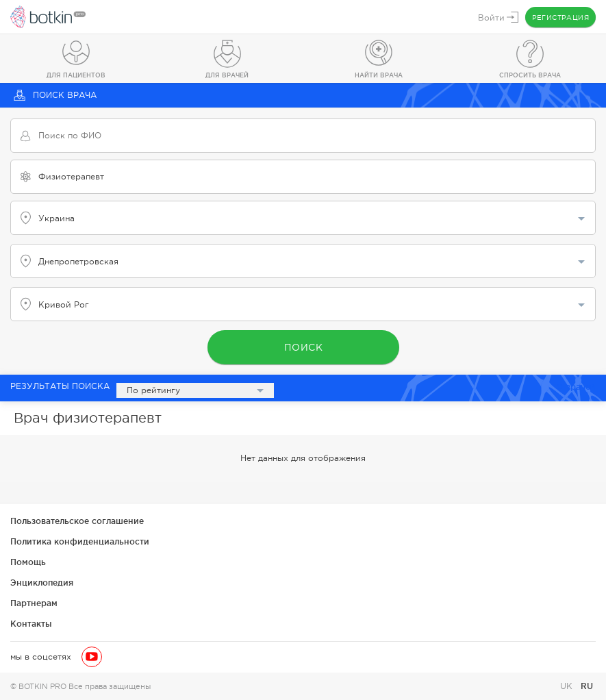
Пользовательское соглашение (77, 521)
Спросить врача (530, 75)
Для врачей (227, 75)
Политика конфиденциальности (80, 541)
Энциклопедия (42, 583)
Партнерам (34, 603)
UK (568, 686)
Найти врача (379, 75)
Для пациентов (76, 75)
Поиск (303, 347)
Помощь (28, 562)
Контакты (31, 624)
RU (587, 686)
